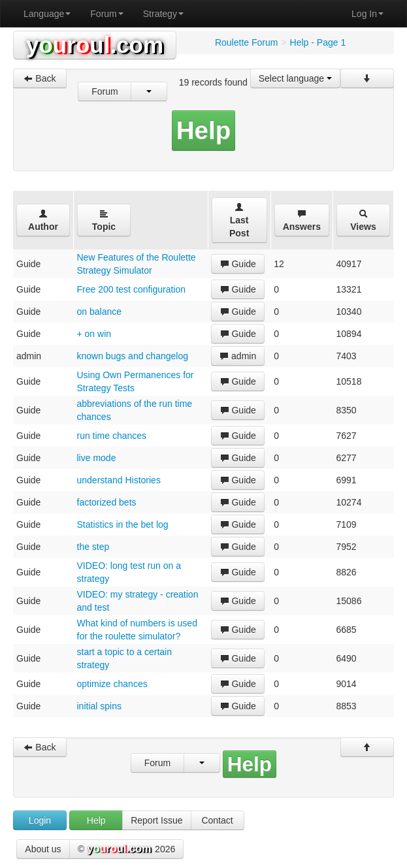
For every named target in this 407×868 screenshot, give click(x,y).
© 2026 (126, 850)
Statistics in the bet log (123, 524)
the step (93, 547)
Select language (295, 78)
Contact (217, 820)
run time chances (112, 436)
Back (40, 78)
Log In (367, 14)
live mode (97, 458)
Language (47, 14)
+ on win (94, 334)
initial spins (99, 706)
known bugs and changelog (133, 356)
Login (40, 820)
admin (238, 356)
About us (43, 849)
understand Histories (119, 480)
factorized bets (107, 502)
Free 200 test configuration (132, 289)
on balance (100, 312)
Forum (106, 14)
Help (96, 820)
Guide (238, 264)
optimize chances (112, 684)
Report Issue (156, 820)
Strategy (163, 14)
